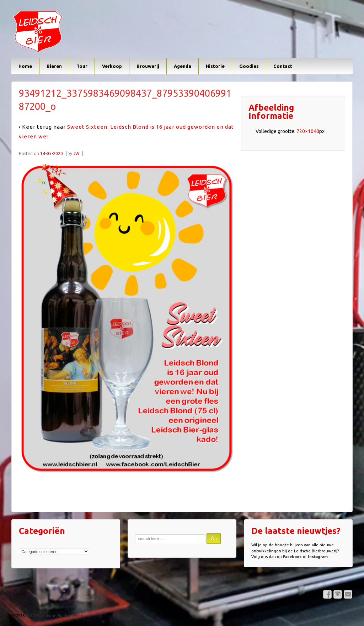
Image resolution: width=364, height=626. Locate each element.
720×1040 (308, 131)
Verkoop (112, 66)
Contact (283, 66)
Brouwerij (148, 66)
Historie (215, 66)
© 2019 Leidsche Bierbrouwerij (54, 616)
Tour (82, 66)
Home (25, 66)
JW (76, 153)
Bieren (54, 66)
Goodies (249, 66)
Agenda (183, 66)
